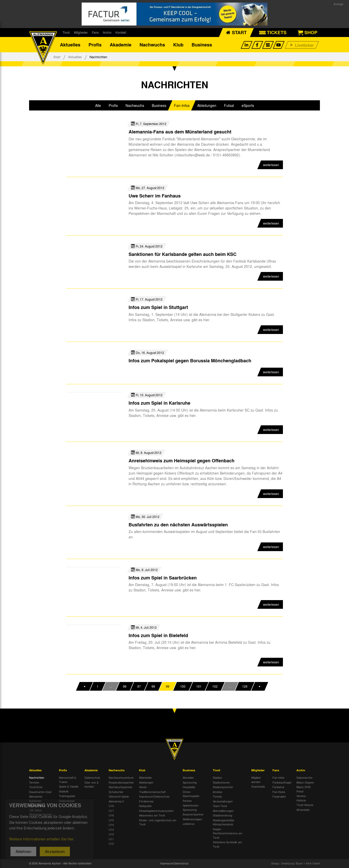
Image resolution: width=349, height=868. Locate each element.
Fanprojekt (279, 796)
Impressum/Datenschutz (154, 796)
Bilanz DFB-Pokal (304, 789)
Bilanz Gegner (305, 782)
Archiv (107, 32)
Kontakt (121, 32)
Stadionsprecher (223, 787)
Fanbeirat (278, 787)
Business (202, 45)
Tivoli (66, 32)
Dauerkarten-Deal (40, 792)
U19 (111, 806)
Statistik (64, 791)
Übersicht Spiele (119, 796)
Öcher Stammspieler (191, 794)
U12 (111, 834)
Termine (34, 782)
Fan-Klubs (279, 792)
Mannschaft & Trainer (67, 780)
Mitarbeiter (146, 777)
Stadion (217, 777)
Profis (95, 45)
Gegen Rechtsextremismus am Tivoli (228, 833)
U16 (111, 815)
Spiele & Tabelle (69, 786)
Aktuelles (70, 45)
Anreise (217, 792)
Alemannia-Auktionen (36, 798)
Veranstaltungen (223, 801)
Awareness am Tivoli (152, 815)
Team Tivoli (220, 806)
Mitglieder (81, 32)
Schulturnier (116, 792)
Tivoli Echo (36, 787)
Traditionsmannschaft (152, 792)
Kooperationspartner (121, 782)
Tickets (217, 796)
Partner (187, 801)
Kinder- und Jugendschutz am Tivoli (158, 822)
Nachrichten (37, 777)
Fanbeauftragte (282, 782)
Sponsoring (190, 782)
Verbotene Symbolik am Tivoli (227, 844)
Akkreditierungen (223, 811)
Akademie (121, 45)
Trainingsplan (67, 796)
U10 (111, 844)
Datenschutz (92, 777)
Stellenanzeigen (192, 819)
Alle (98, 105)
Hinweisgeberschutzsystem (156, 811)
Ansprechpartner (193, 814)
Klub (178, 45)
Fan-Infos (278, 777)
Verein (143, 787)
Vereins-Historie (302, 798)
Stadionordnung (222, 815)
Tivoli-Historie (305, 805)
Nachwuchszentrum (121, 777)
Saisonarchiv (304, 777)
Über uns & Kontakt (91, 784)
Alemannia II (116, 801)
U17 (111, 811)
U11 (111, 839)
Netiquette (145, 806)
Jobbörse (189, 824)
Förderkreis (146, 801)
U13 (111, 829)
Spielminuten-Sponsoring (191, 807)
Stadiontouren (221, 782)
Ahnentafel (303, 810)
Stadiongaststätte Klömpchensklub (223, 822)
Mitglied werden (256, 780)
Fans (95, 32)
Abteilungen (146, 782)
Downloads (258, 786)
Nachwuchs (152, 45)
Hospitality (189, 787)
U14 (111, 825)
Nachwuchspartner (121, 787)
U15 (111, 820)
